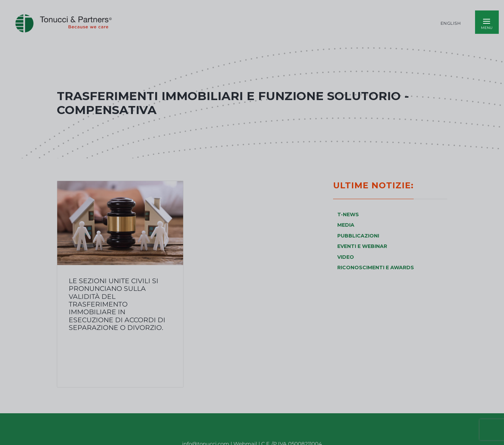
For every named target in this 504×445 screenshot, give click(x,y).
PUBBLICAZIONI (358, 236)
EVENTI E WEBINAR (362, 246)
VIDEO (346, 257)
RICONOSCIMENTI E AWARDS (376, 267)
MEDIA (346, 225)
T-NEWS (348, 214)
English (451, 23)
